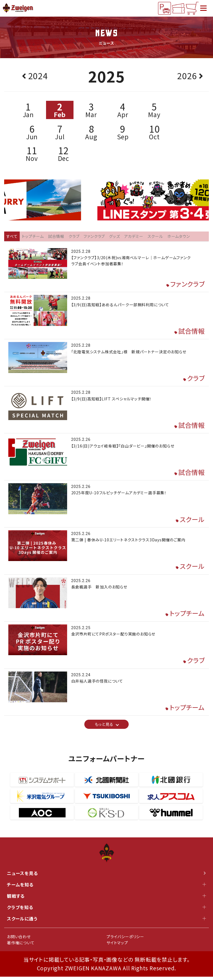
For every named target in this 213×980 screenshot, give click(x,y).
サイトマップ (117, 946)
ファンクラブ (187, 285)
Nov (32, 154)
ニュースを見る (106, 876)
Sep (123, 132)
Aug (91, 132)
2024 (38, 76)
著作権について (21, 946)
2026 (187, 76)
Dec (64, 154)
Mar (91, 110)
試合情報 (191, 332)
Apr (123, 110)
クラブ (196, 379)
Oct (154, 132)
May (154, 110)
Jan (28, 110)
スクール (192, 521)
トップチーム (187, 616)
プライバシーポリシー (125, 940)
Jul (60, 132)
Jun (32, 132)
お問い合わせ (19, 940)
